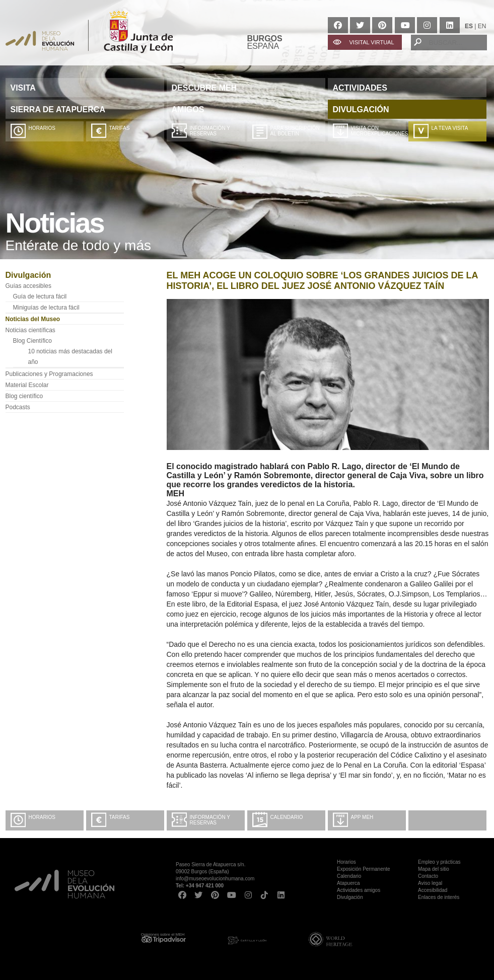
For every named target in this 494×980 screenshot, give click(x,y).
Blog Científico (32, 341)
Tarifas (120, 128)
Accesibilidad (433, 890)
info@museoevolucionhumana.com (215, 879)
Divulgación (350, 897)
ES (469, 26)
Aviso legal (430, 883)
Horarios (42, 128)
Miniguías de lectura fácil (46, 308)
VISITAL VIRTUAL (372, 42)
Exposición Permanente (364, 869)
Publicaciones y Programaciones (49, 374)
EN (482, 26)
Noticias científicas (30, 330)
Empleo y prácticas (439, 862)
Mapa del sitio (434, 869)
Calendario (287, 817)
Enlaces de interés (439, 897)
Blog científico (24, 396)
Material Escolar (27, 385)
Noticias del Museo (33, 319)
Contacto (428, 876)
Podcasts (18, 407)
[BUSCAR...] (449, 43)
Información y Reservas (210, 131)
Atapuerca (348, 883)
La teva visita (450, 128)
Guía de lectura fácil (40, 296)
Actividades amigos (359, 890)
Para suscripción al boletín (295, 131)
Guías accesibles (28, 286)
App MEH (362, 817)
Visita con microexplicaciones (378, 131)
